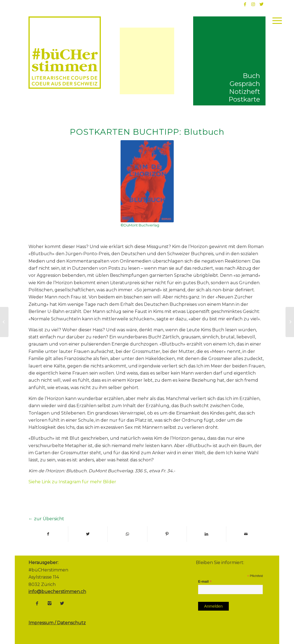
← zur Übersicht (46, 519)
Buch (251, 76)
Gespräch (245, 84)
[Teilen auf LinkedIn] (206, 534)
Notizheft (245, 92)
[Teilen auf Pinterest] (167, 534)
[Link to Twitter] (261, 4)
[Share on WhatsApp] (127, 534)
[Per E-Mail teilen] (246, 534)
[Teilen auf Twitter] (88, 534)
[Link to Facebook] (245, 4)
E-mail (205, 582)
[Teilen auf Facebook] (48, 534)
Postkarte (244, 99)
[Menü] (275, 21)
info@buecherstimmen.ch (57, 592)
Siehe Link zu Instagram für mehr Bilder (72, 482)
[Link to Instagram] (253, 4)
